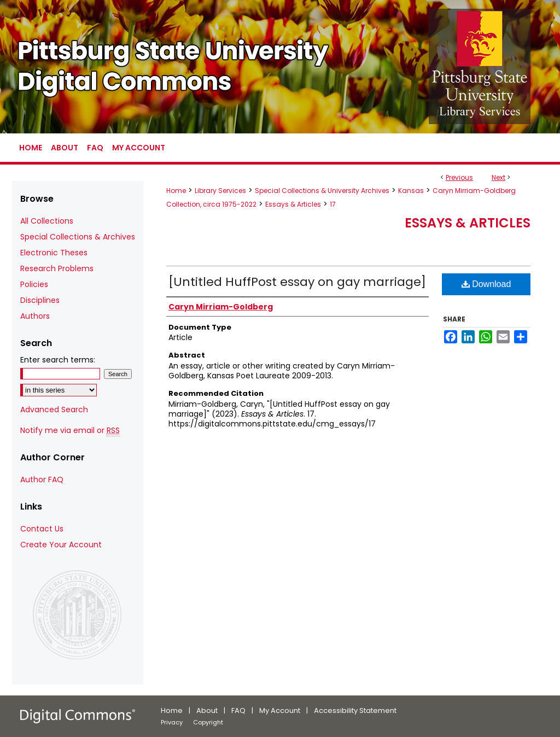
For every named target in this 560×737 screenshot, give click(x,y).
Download (486, 284)
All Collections (47, 221)
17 (333, 204)
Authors (35, 316)
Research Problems (57, 268)
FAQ (238, 710)
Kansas (411, 191)
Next (498, 177)
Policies (34, 284)
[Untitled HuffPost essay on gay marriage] (297, 282)
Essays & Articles (293, 204)
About (207, 710)
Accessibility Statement (355, 710)
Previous (459, 177)
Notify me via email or (70, 431)
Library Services (220, 191)
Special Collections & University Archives (322, 191)
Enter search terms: (58, 360)
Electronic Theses (54, 253)
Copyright (208, 722)
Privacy (172, 722)
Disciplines (40, 300)
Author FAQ (42, 479)
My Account (280, 710)
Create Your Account (61, 545)
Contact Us (42, 529)
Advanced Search (54, 410)
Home (176, 191)
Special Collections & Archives (78, 237)
